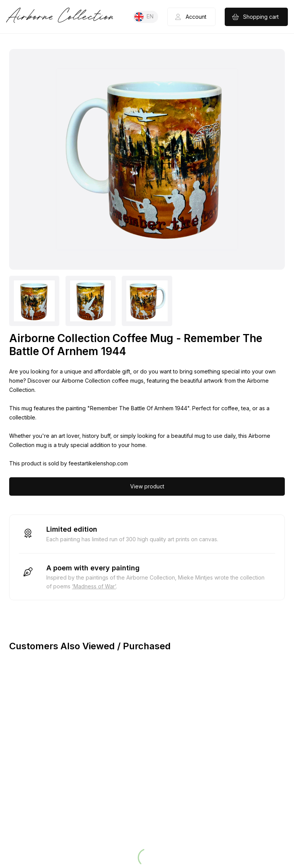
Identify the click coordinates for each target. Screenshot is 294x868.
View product (147, 486)
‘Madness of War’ (94, 586)
